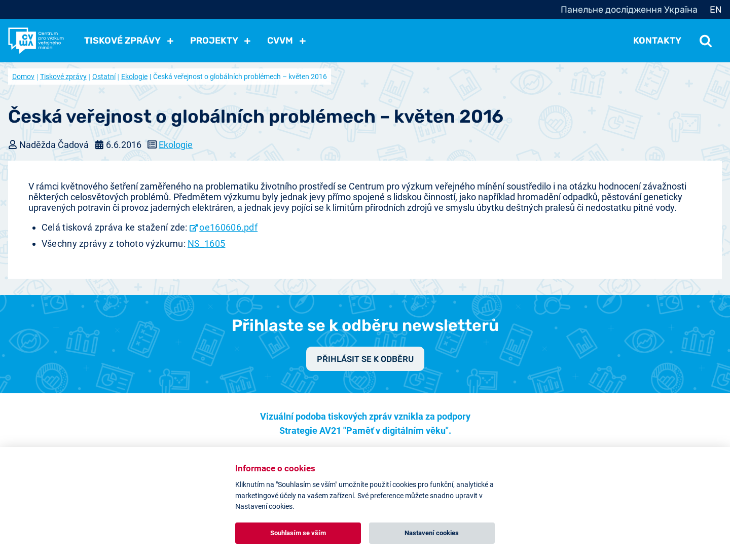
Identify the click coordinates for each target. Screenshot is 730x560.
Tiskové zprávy (63, 77)
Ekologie (134, 77)
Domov (23, 77)
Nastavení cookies (432, 533)
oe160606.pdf (228, 227)
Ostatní (104, 77)
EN (716, 10)
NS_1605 (206, 244)
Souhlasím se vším (298, 533)
